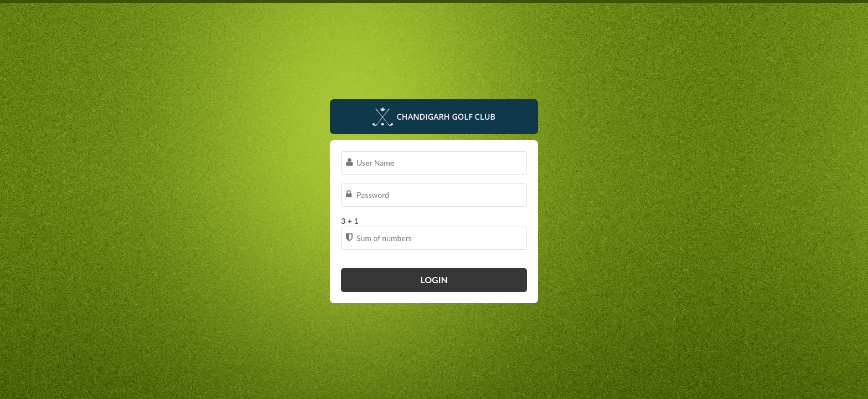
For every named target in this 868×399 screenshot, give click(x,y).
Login (434, 280)
